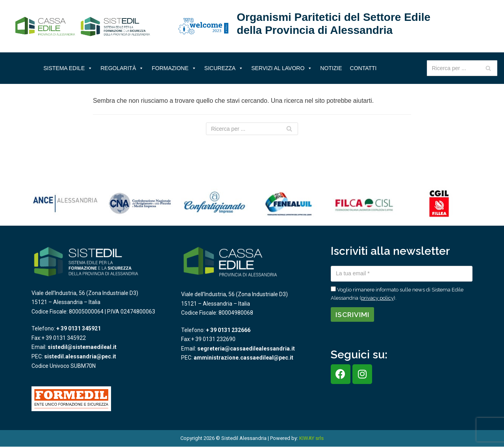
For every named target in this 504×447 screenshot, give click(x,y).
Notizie (331, 68)
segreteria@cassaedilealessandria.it (246, 349)
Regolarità (122, 68)
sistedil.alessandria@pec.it (80, 356)
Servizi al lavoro (282, 68)
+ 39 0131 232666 (228, 330)
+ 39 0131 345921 (79, 328)
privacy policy (377, 298)
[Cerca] (488, 68)
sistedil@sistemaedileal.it (82, 347)
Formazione (174, 68)
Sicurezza (224, 68)
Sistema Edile (68, 68)
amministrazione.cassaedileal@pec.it (244, 358)
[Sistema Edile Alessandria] (83, 26)
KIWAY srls (311, 438)
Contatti (363, 68)
